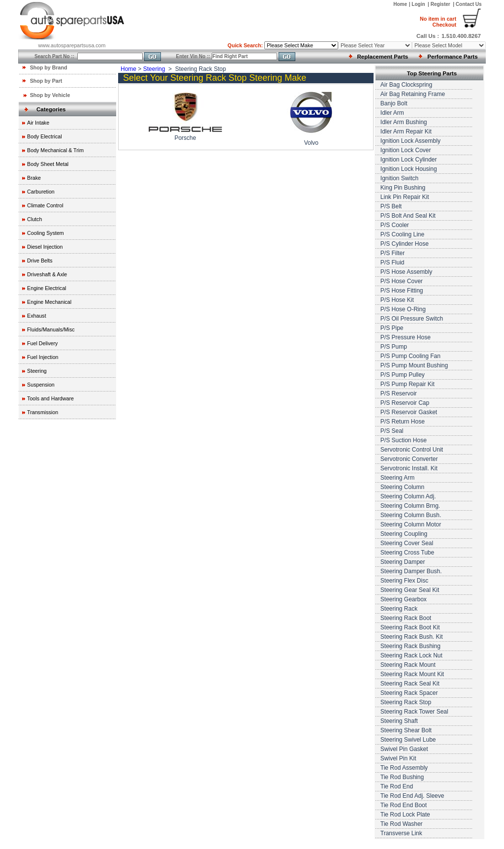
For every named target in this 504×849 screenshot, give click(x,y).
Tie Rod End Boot (404, 805)
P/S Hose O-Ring (403, 309)
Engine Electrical (47, 288)
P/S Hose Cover (402, 281)
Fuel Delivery (42, 343)
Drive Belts (40, 261)
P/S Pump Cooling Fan (410, 356)
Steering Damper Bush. (411, 571)
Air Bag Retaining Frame (413, 94)
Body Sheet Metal (48, 164)
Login (419, 4)
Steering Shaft (399, 721)
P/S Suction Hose (404, 440)
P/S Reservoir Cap (405, 403)
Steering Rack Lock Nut (411, 655)
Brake (34, 178)
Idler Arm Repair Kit (406, 131)
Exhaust (37, 316)
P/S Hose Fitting (402, 291)
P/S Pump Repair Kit (408, 384)
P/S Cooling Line (402, 234)
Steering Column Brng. (410, 506)
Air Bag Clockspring (406, 85)
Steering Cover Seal (407, 543)
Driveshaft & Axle (47, 274)
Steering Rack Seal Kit (410, 684)
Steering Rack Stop (406, 702)
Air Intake (38, 123)
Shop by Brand (49, 67)
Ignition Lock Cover (406, 150)
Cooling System (46, 233)
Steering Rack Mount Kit (412, 674)
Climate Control (45, 205)
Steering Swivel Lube (408, 740)
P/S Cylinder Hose (405, 244)
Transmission (43, 412)
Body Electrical (44, 136)
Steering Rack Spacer (409, 693)
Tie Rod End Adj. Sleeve (412, 796)
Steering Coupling (404, 534)
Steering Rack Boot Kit (410, 627)
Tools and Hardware (50, 398)
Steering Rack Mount (408, 665)
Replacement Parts (383, 57)
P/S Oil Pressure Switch (412, 319)
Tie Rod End (397, 786)
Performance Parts (452, 57)
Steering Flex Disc (404, 581)
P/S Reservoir (399, 393)
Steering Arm (397, 478)
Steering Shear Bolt (406, 730)
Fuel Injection (43, 357)
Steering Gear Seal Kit (410, 590)
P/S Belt (391, 206)
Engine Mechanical (49, 302)
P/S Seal (392, 431)
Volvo (311, 143)
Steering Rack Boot (406, 618)
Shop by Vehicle (50, 95)
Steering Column (402, 487)
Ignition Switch (399, 178)
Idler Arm (392, 113)
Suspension (41, 385)
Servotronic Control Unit (412, 450)
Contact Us (469, 4)
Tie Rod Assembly (404, 768)
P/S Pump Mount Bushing (414, 365)
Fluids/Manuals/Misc (51, 329)
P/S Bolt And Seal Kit (408, 216)
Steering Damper (403, 562)
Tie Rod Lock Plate (405, 815)
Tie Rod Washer (402, 824)
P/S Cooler (395, 225)
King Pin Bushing (403, 188)
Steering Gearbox (404, 599)
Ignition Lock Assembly (410, 141)
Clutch (34, 219)
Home (400, 4)
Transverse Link (401, 833)
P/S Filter (393, 253)
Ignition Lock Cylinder (409, 160)
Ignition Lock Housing (409, 169)
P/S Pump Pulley (403, 375)
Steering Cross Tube (407, 553)
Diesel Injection (45, 247)
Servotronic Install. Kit (409, 468)
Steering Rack (399, 609)
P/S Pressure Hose (406, 337)
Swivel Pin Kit (398, 758)
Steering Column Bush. (411, 515)
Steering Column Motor (411, 524)
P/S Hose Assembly (406, 272)
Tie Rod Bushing (402, 777)
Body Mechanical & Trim (55, 150)
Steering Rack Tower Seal (414, 712)
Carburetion (41, 192)
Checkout (438, 22)
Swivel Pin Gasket (404, 749)
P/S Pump (394, 347)
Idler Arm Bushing (404, 122)
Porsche (185, 138)
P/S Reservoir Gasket (409, 412)
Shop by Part (46, 81)
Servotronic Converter (409, 459)
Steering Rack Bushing (410, 646)
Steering (37, 371)
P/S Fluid (393, 262)
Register (441, 4)
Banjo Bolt (394, 103)
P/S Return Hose (403, 422)
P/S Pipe (392, 328)
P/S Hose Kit (397, 300)
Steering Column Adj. (408, 496)
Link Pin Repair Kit (405, 197)
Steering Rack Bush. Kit (412, 637)
